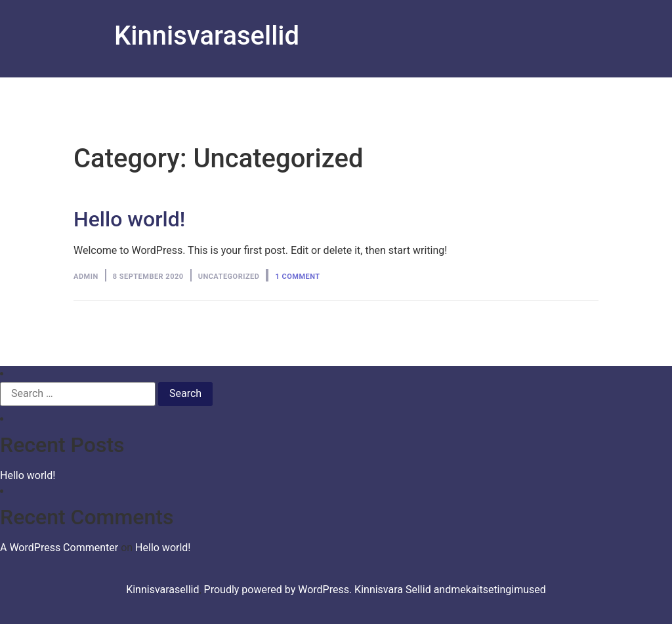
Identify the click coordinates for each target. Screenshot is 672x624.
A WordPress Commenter (59, 548)
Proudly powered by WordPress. (280, 590)
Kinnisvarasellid (207, 36)
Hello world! (129, 219)
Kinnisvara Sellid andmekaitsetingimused (450, 590)
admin (86, 277)
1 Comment (297, 277)
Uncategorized (229, 277)
